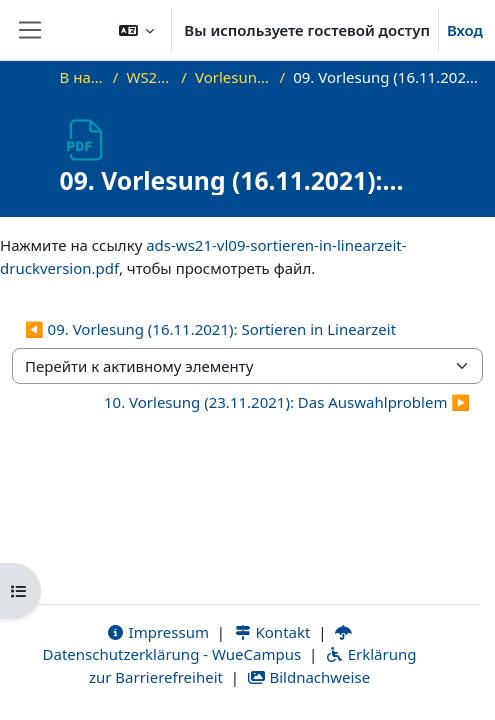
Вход (465, 30)
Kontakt (272, 632)
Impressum (157, 632)
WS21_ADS (149, 77)
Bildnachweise (308, 677)
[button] (137, 30)
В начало (82, 77)
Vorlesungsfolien (233, 77)
